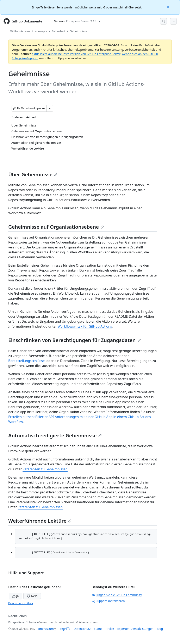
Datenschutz (82, 629)
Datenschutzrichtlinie (21, 603)
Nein (32, 596)
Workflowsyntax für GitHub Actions (85, 326)
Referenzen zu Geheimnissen (45, 469)
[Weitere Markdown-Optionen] (50, 108)
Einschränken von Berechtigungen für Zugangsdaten (75, 340)
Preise (110, 629)
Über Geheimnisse (33, 174)
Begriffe (65, 629)
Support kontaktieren (108, 601)
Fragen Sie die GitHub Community (117, 595)
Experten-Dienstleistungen (135, 629)
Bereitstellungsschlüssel (27, 361)
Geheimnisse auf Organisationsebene (56, 227)
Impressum (46, 629)
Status (98, 629)
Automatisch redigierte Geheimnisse (55, 435)
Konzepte (41, 31)
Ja (15, 596)
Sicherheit (59, 31)
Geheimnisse (78, 31)
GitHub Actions (20, 31)
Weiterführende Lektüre (40, 521)
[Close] (168, 7)
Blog (160, 629)
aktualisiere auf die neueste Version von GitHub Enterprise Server (76, 54)
